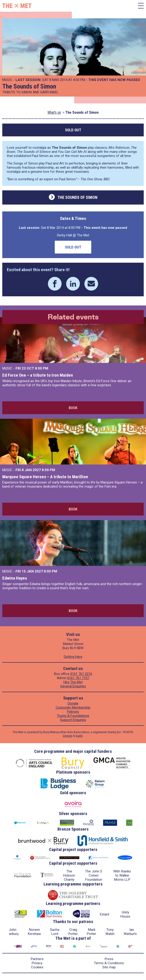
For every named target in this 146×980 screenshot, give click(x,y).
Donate (73, 703)
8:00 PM (42, 368)
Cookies (37, 967)
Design (68, 736)
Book (73, 408)
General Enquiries (73, 686)
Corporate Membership (73, 707)
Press (109, 959)
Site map (109, 967)
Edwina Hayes (15, 578)
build (79, 736)
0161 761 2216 (81, 674)
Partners (37, 959)
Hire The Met (73, 682)
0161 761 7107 (78, 678)
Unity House (125, 914)
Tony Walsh (110, 932)
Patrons (73, 712)
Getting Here (73, 657)
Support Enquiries (73, 720)
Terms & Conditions (109, 963)
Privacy (37, 963)
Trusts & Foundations (73, 716)
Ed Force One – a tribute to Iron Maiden (38, 375)
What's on (54, 112)
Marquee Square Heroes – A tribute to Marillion (45, 477)
